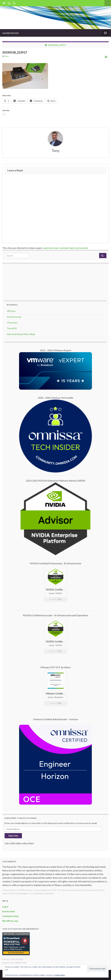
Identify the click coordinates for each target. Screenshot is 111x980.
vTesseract (12, 323)
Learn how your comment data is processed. (65, 248)
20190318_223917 (57, 45)
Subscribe (13, 836)
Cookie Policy (60, 975)
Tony (7, 56)
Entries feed (8, 911)
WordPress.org (10, 921)
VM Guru (11, 311)
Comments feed (10, 916)
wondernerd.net (11, 33)
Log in (5, 907)
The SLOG (12, 328)
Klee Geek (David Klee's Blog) (21, 334)
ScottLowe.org (14, 317)
